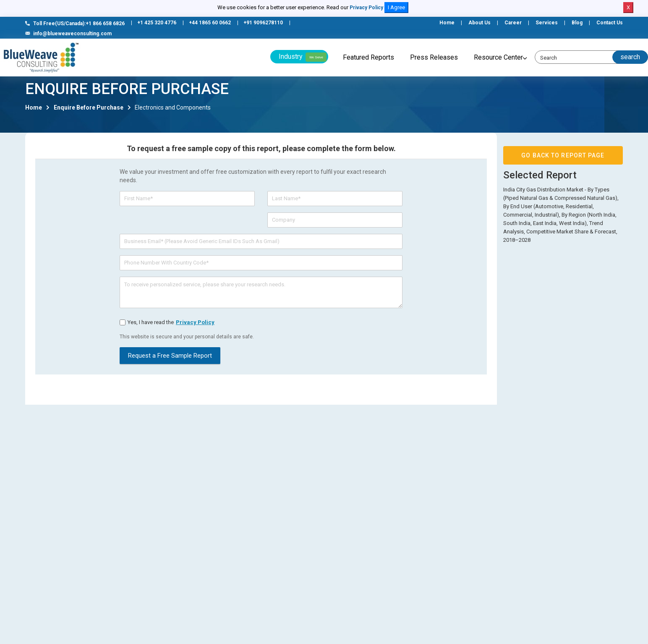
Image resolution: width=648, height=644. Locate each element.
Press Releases (434, 57)
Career (513, 23)
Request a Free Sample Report (170, 359)
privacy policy (195, 326)
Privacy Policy (366, 8)
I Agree (396, 7)
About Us (479, 23)
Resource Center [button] (498, 57)
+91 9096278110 (263, 23)
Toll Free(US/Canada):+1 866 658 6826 (75, 24)
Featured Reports (368, 57)
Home (447, 23)
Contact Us (610, 23)
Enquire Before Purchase (89, 111)
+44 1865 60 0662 (210, 23)
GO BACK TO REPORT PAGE (563, 159)
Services (547, 23)
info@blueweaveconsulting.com (68, 34)
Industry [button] (303, 57)
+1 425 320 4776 (157, 23)
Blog (577, 23)
